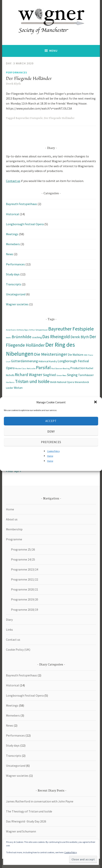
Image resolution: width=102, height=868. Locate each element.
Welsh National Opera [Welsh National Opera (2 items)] (62, 382)
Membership (14, 529)
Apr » (18, 471)
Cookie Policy (54, 451)
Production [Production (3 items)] (78, 368)
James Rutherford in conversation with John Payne (40, 801)
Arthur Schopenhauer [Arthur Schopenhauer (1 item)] (38, 330)
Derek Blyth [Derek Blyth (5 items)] (80, 337)
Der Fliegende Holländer (29, 79)
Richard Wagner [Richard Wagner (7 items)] (29, 375)
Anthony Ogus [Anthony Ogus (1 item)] (23, 330)
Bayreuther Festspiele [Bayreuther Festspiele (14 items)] (71, 329)
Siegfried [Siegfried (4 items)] (49, 375)
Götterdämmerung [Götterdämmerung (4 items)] (24, 361)
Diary (9, 620)
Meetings (12, 234)
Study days (13, 274)
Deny (51, 432)
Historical (13, 214)
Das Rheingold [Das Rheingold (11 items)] (56, 337)
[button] (96, 402)
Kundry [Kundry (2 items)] (53, 361)
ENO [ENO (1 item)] (86, 355)
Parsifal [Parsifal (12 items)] (43, 368)
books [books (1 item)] (9, 338)
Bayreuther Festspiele (29, 118)
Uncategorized (16, 294)
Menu (53, 51)
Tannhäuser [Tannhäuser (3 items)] (86, 375)
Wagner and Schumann (21, 831)
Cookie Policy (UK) (18, 650)
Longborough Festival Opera (25, 224)
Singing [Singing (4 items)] (72, 375)
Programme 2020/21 (25, 589)
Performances (17, 72)
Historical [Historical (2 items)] (43, 361)
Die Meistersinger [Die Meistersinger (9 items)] (51, 354)
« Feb (9, 471)
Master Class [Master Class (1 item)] (21, 368)
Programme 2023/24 (25, 569)
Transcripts (14, 284)
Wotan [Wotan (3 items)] (18, 388)
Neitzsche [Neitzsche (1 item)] (31, 368)
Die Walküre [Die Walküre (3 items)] (75, 355)
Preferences (51, 442)
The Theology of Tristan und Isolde (29, 811)
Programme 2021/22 (25, 579)
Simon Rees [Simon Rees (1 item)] (61, 375)
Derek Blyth (13, 84)
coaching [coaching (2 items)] (37, 337)
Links (9, 630)
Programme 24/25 (23, 559)
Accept (51, 421)
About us (12, 519)
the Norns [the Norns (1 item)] (10, 382)
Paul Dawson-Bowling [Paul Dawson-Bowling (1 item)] (60, 368)
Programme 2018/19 (25, 610)
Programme (14, 539)
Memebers (13, 244)
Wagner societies (17, 304)
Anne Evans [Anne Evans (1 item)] (11, 330)
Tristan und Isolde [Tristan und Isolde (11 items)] (32, 381)
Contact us (13, 181)
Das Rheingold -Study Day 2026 (26, 821)
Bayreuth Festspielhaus (21, 204)
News (10, 254)
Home (50, 456)
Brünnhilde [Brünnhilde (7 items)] (22, 337)
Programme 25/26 (23, 549)
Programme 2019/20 (25, 599)
